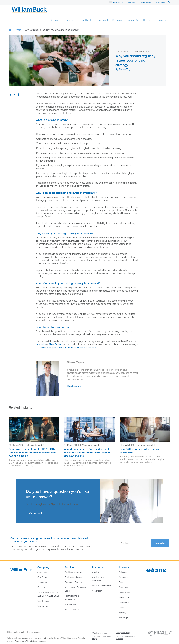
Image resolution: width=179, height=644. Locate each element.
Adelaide (123, 563)
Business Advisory (73, 568)
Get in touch (36, 504)
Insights (96, 563)
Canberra (123, 578)
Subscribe (160, 534)
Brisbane (123, 573)
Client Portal (146, 2)
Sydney (122, 603)
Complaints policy (123, 623)
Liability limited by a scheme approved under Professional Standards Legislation (39, 635)
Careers (41, 578)
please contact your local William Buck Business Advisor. (66, 338)
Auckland (123, 568)
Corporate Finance (74, 573)
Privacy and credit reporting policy (103, 628)
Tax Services (71, 595)
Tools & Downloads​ (101, 576)
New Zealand (56, 335)
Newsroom (132, 2)
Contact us (161, 2)
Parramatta (124, 593)
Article (18, 20)
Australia (41, 335)
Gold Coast (124, 583)
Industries (42, 573)
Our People (43, 568)
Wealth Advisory (72, 600)
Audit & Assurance (74, 563)
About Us (42, 563)
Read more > (74, 377)
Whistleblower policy (100, 624)
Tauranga (123, 608)
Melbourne (124, 588)
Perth (121, 598)
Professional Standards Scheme (126, 628)
